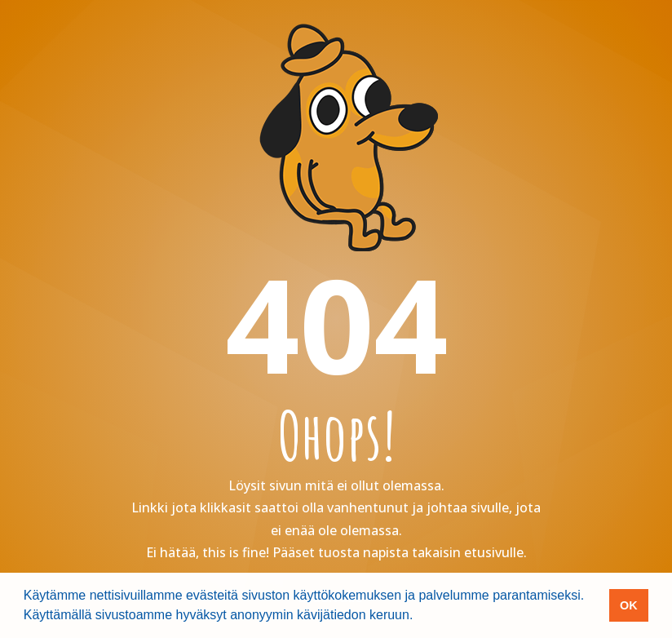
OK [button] (629, 605)
